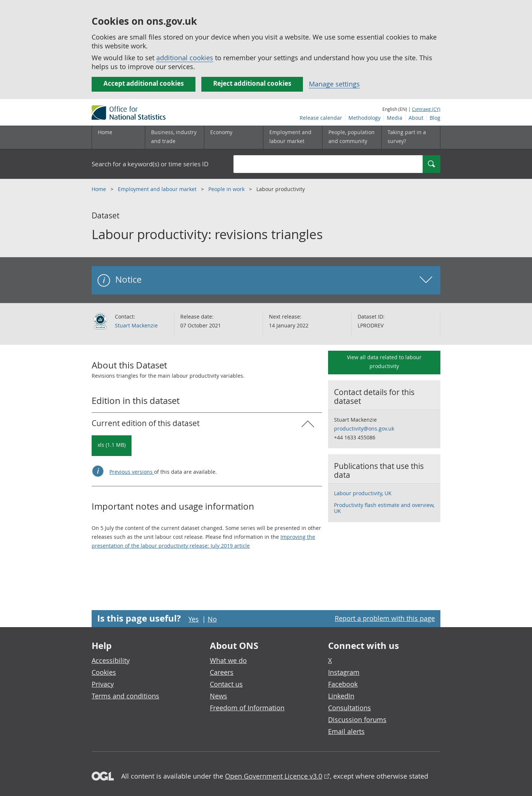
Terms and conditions (125, 696)
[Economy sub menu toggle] (233, 137)
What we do (228, 660)
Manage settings (334, 84)
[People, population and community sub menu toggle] (352, 137)
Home (105, 132)
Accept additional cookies (144, 83)
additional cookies (185, 58)
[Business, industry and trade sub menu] (174, 137)
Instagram (344, 672)
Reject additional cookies (252, 83)
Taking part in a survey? (407, 137)
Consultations (349, 708)
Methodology (364, 118)
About (416, 118)
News (219, 696)
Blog (435, 118)
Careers (222, 672)
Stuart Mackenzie (136, 325)
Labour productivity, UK (363, 493)
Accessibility (111, 660)
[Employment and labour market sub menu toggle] (293, 137)
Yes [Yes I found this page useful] (194, 619)
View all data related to (384, 362)
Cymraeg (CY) (426, 109)
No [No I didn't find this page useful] (212, 619)
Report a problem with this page (385, 618)
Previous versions (132, 472)
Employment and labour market (158, 189)
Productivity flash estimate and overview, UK (384, 508)
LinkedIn (341, 696)
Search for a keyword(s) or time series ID (150, 164)
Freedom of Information (247, 708)
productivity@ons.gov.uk (364, 428)
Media (395, 118)
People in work (227, 189)
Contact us (226, 684)
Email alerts (346, 731)
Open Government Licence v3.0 (274, 776)
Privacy (103, 684)
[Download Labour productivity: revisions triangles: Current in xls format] (112, 446)
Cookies (104, 672)
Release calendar (321, 118)
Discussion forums (357, 720)
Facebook (343, 684)
